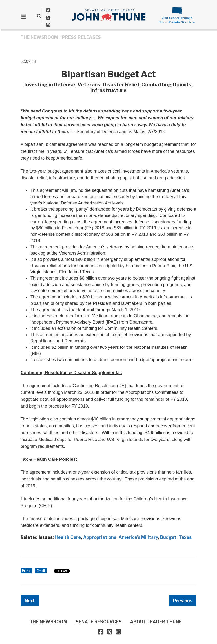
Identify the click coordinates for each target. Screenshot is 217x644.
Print (26, 571)
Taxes (185, 537)
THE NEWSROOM (39, 37)
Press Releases (81, 37)
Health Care (68, 537)
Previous (183, 601)
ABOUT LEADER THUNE (156, 622)
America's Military (138, 537)
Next (30, 601)
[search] (39, 16)
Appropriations (100, 537)
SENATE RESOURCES (99, 622)
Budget (168, 537)
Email (41, 571)
